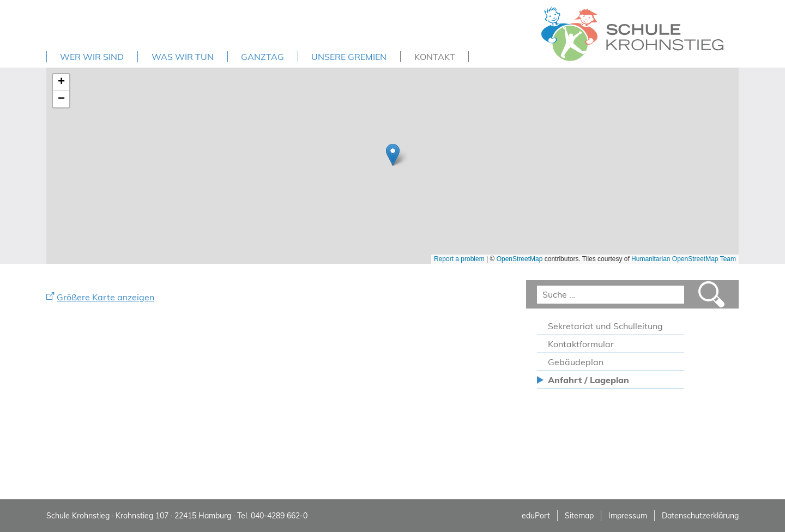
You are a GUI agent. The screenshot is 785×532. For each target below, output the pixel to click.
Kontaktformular (581, 344)
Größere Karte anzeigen (105, 297)
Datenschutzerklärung (700, 516)
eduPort (536, 516)
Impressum (628, 516)
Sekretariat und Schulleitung (605, 326)
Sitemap (579, 516)
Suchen (711, 294)
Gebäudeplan (576, 362)
